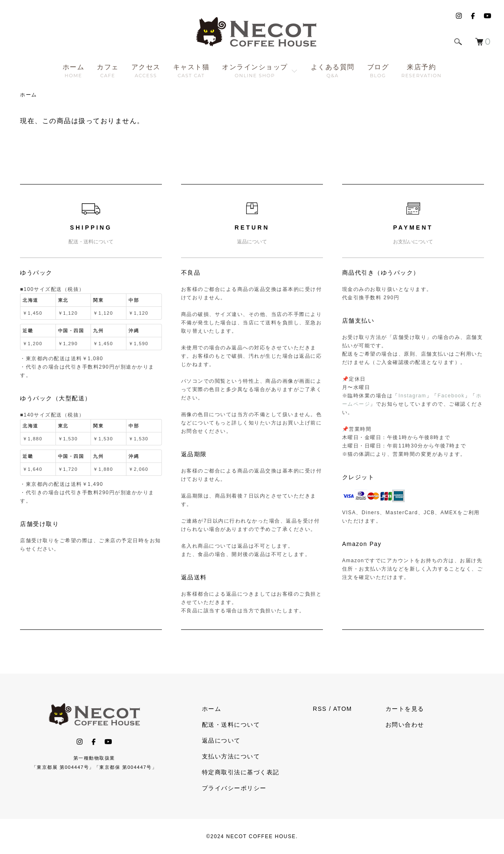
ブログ (378, 71)
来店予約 (421, 71)
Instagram (412, 396)
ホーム (74, 71)
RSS (320, 709)
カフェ (108, 71)
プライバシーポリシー (234, 788)
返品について (221, 740)
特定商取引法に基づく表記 (241, 772)
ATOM (343, 709)
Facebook (451, 396)
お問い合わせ (405, 725)
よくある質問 (333, 71)
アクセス (146, 71)
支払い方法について (231, 756)
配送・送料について (231, 725)
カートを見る (405, 709)
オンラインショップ (255, 71)
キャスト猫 (192, 71)
